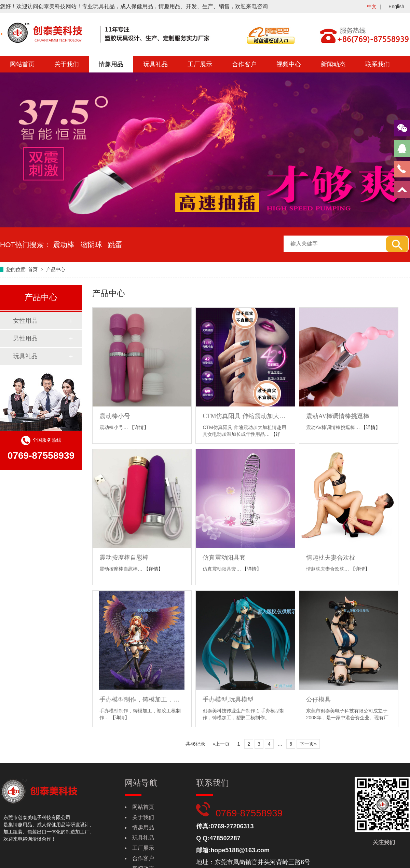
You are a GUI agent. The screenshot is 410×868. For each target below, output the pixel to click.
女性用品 (25, 321)
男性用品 (25, 338)
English (396, 6)
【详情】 (139, 427)
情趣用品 (111, 64)
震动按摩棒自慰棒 (124, 558)
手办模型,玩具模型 (228, 699)
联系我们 (378, 64)
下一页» (308, 744)
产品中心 (56, 269)
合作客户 (244, 64)
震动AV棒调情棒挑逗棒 (338, 416)
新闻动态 (333, 64)
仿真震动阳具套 (224, 558)
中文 (372, 6)
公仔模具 (318, 699)
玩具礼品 (155, 64)
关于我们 (67, 64)
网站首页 (22, 64)
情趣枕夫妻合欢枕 (331, 558)
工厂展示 (200, 64)
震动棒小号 (115, 416)
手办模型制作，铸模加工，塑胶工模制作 (142, 699)
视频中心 (289, 64)
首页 (33, 269)
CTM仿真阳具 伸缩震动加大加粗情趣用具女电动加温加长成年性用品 (245, 416)
